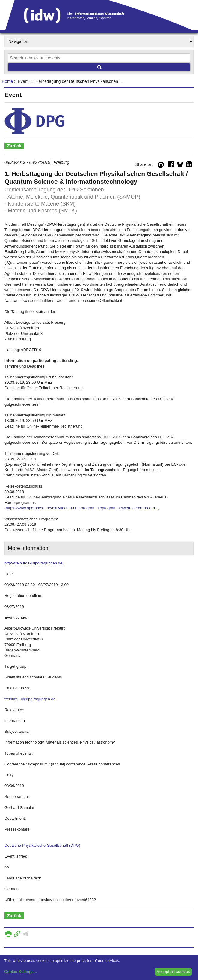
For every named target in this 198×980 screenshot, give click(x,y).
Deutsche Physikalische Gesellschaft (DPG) (42, 845)
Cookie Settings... (21, 972)
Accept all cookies (173, 972)
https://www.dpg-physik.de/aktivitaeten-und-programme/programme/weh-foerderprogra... (82, 508)
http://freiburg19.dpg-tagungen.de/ (34, 563)
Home (7, 81)
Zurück (14, 146)
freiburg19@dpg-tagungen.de (30, 699)
